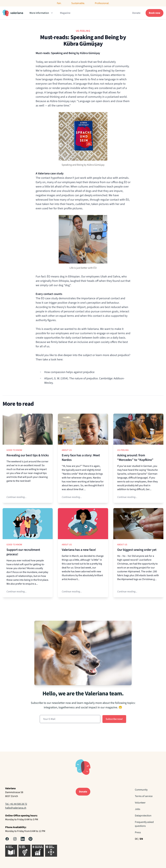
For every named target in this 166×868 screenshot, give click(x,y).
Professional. (102, 3)
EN (141, 839)
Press (138, 832)
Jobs (138, 809)
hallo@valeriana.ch (16, 808)
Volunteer (140, 803)
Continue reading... (17, 497)
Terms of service (144, 796)
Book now (154, 13)
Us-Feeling (123, 450)
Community (141, 790)
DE (136, 839)
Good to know (14, 450)
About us (67, 450)
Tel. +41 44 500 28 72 (16, 804)
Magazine (65, 13)
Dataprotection (143, 816)
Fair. (59, 3)
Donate (136, 13)
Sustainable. (78, 3)
